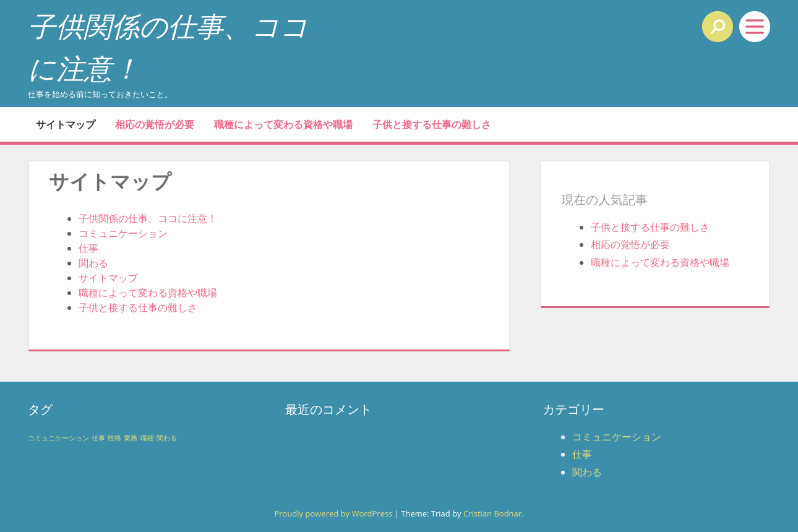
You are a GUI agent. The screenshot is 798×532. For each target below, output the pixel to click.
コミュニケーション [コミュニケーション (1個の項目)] (58, 438)
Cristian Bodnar (492, 513)
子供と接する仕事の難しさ (432, 124)
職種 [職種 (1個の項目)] (147, 438)
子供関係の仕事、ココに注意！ (148, 218)
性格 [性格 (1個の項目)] (114, 438)
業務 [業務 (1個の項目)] (131, 438)
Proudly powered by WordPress (333, 513)
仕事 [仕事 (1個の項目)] (98, 438)
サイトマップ (66, 124)
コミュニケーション (123, 233)
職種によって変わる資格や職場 (283, 124)
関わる (93, 263)
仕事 (88, 248)
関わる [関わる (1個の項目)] (167, 438)
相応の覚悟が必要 (155, 124)
